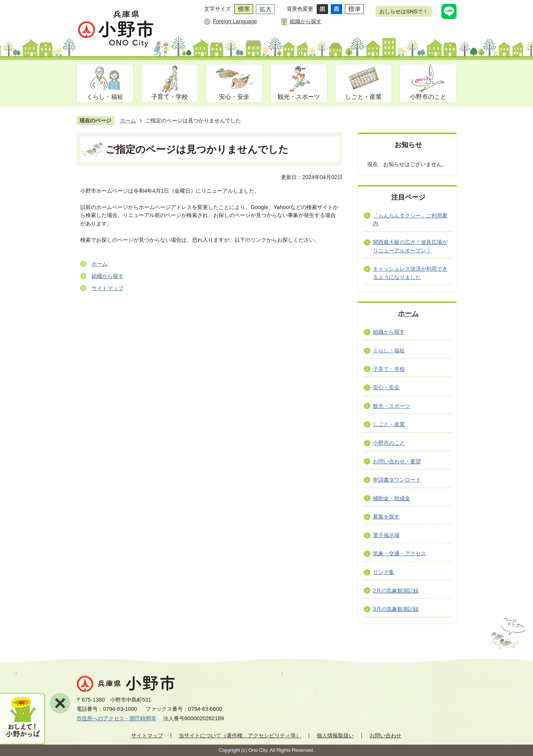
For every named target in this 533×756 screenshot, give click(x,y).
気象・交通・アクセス (400, 553)
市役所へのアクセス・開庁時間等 (116, 718)
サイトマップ (108, 288)
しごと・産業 (363, 97)
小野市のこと (428, 97)
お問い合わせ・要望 (397, 461)
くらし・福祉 (105, 97)
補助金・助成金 (392, 498)
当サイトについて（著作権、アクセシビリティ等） (240, 735)
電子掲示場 (386, 535)
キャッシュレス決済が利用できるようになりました (410, 273)
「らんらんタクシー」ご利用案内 (410, 220)
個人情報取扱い (335, 735)
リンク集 (384, 572)
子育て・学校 (170, 97)
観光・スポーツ (299, 97)
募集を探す (386, 517)
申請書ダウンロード (397, 480)
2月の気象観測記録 (396, 591)
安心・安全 (234, 97)
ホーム (128, 120)
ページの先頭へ (507, 633)
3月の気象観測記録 (396, 609)
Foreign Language (235, 21)
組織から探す (306, 21)
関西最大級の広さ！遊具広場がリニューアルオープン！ (410, 246)
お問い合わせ (385, 735)
